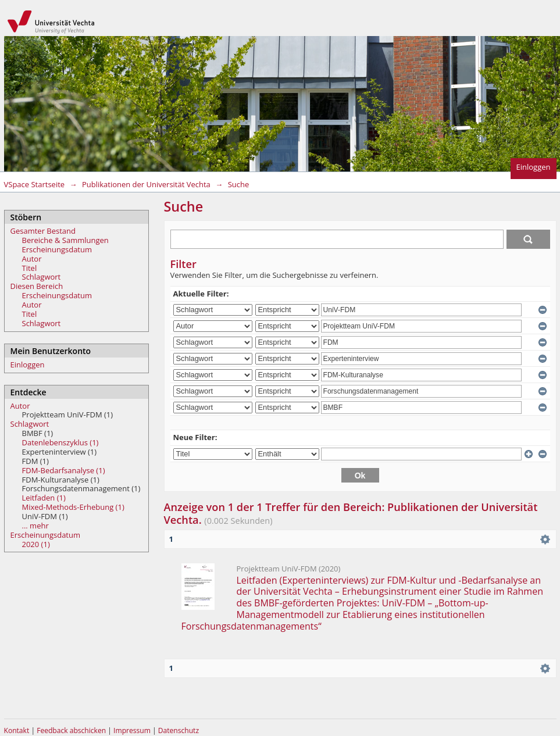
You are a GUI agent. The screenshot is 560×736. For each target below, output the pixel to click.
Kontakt (17, 730)
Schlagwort (42, 277)
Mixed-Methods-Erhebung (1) (73, 507)
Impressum (133, 730)
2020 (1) (36, 544)
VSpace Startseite (35, 184)
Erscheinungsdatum (57, 249)
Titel (30, 268)
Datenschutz (179, 730)
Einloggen (534, 167)
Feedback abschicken (71, 730)
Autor (32, 259)
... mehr (35, 526)
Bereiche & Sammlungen (65, 240)
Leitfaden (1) (44, 498)
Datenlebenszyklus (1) (60, 442)
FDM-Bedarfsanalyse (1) (64, 470)
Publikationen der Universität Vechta (146, 184)
